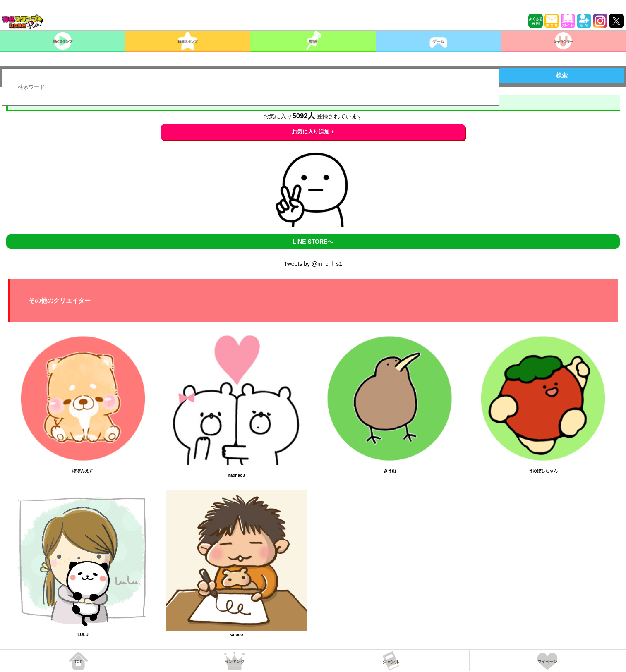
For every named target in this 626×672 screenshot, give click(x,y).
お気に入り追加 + (313, 132)
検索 (562, 75)
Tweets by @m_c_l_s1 (313, 264)
